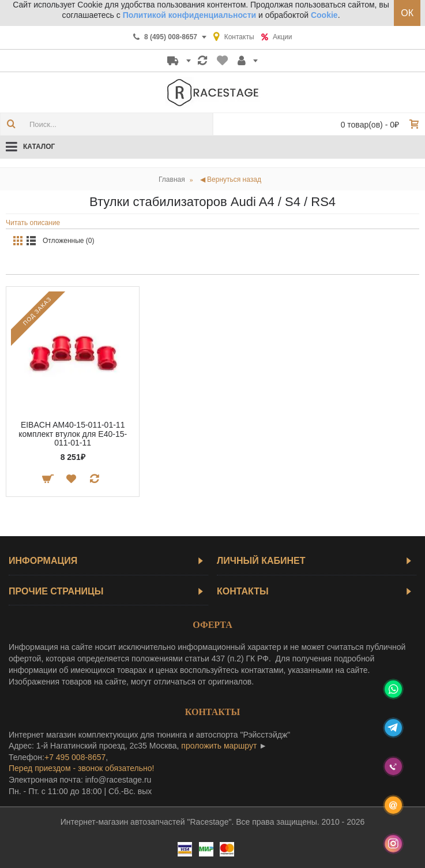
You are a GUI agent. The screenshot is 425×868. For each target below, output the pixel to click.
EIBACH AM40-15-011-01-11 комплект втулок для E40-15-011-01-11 (73, 434)
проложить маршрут (219, 746)
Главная (172, 179)
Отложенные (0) (69, 241)
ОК (407, 13)
